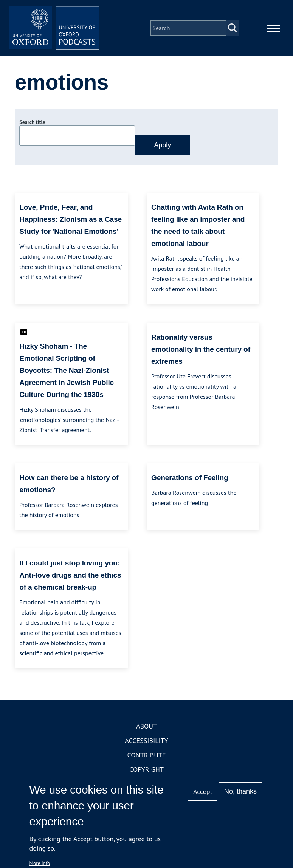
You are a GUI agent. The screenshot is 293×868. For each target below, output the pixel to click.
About (146, 726)
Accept (203, 792)
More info (40, 863)
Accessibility (146, 741)
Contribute (146, 755)
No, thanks (240, 791)
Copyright (146, 769)
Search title (32, 122)
